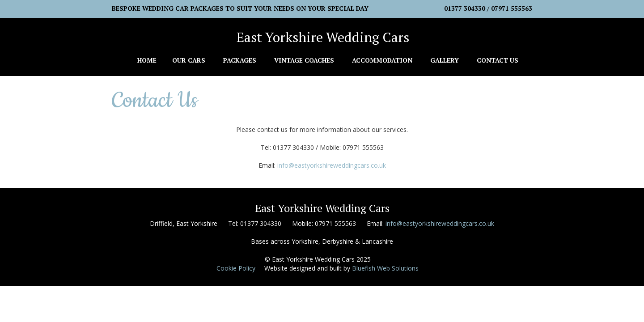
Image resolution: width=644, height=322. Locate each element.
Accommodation (382, 60)
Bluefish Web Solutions (385, 268)
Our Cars (189, 60)
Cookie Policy (236, 268)
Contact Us (498, 60)
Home (147, 60)
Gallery (445, 60)
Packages (240, 60)
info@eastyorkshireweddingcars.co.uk (332, 165)
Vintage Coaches (304, 60)
